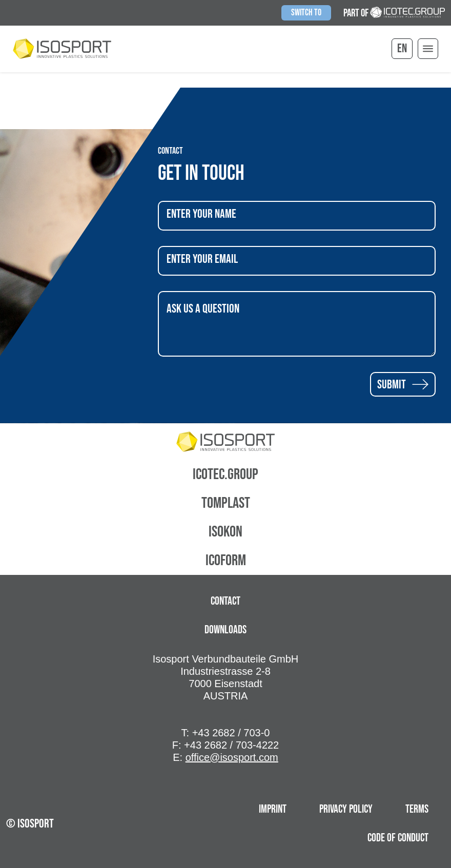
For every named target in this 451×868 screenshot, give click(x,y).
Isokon (225, 532)
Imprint (273, 809)
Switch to (306, 13)
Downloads (225, 630)
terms (417, 809)
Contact (225, 601)
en (402, 48)
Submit (403, 384)
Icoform (226, 561)
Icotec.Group (225, 474)
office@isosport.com (232, 757)
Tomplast (226, 503)
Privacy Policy (346, 809)
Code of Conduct (398, 838)
